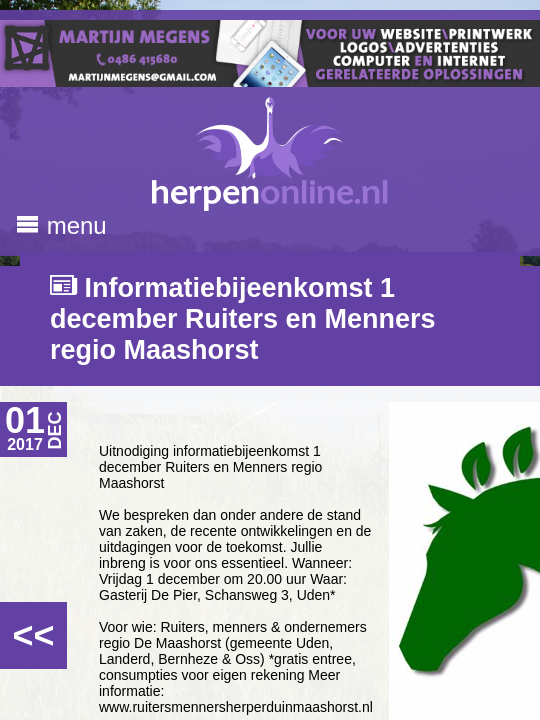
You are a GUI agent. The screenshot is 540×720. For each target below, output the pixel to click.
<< (33, 635)
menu (61, 225)
